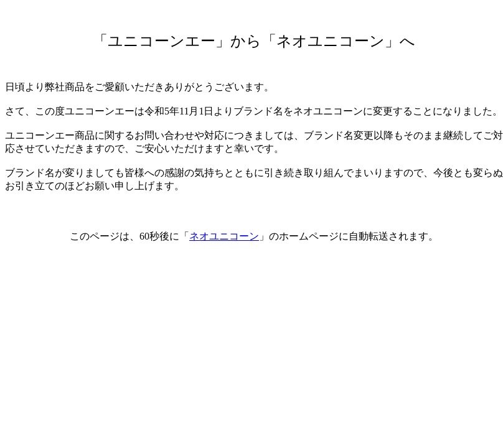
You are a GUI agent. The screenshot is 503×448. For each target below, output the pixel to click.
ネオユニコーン (224, 236)
